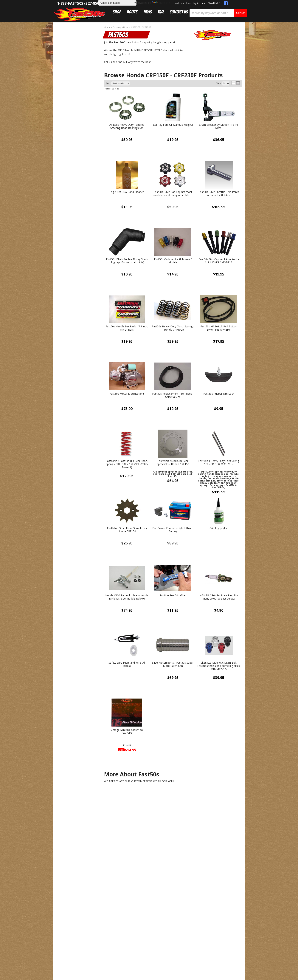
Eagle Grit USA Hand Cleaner (127, 192)
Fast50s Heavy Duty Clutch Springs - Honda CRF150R (173, 328)
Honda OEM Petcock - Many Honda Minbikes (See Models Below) (127, 597)
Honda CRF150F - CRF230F (80, 40)
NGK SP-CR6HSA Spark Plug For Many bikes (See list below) (219, 597)
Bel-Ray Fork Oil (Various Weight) (173, 125)
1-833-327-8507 (104, 804)
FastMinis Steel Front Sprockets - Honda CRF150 (127, 530)
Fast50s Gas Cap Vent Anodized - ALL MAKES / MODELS (219, 261)
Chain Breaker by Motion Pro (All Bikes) (219, 126)
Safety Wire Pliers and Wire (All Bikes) (127, 664)
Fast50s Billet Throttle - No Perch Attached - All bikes (219, 194)
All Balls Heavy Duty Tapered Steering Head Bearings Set (127, 126)
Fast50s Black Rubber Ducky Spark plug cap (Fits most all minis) (127, 261)
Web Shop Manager (155, 854)
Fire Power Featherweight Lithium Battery (173, 530)
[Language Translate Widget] (117, 3)
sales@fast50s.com (106, 810)
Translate (161, 3)
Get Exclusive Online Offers (173, 810)
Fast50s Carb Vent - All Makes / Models (173, 261)
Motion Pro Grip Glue (173, 596)
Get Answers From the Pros (77, 297)
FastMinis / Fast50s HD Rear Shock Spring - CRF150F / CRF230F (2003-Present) (127, 464)
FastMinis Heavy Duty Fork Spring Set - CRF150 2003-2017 (219, 463)
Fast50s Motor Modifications (127, 394)
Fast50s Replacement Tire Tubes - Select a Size (173, 395)
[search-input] (212, 13)
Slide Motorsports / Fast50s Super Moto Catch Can (173, 664)
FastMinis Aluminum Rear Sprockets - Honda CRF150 (173, 463)
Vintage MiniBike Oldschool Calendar (127, 732)
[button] (218, 13)
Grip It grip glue (219, 528)
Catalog (69, 36)
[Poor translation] (14, 887)
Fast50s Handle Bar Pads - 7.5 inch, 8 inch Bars (127, 328)
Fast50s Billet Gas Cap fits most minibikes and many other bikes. (173, 194)
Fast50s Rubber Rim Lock (219, 394)
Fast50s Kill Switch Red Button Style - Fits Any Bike (219, 328)
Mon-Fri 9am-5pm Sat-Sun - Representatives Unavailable (77, 314)
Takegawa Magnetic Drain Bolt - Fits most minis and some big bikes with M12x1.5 (219, 666)
